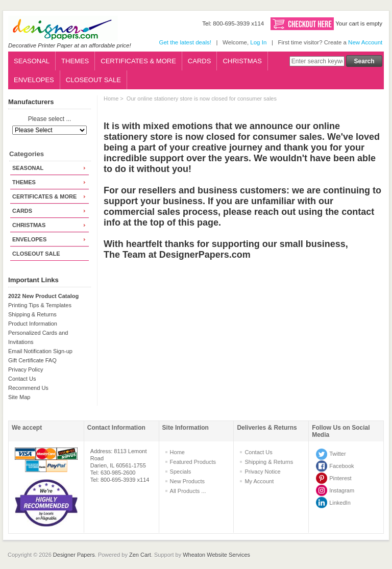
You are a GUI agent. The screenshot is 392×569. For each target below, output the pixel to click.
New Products (187, 481)
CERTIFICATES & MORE (138, 61)
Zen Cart (140, 555)
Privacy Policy (26, 369)
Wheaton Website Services (216, 555)
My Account (259, 481)
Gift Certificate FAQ (32, 360)
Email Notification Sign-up (40, 351)
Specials (181, 472)
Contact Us (22, 379)
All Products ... (188, 491)
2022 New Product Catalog (43, 296)
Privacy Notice (262, 472)
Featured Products (193, 462)
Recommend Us (28, 388)
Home (111, 98)
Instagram (342, 490)
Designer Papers (74, 555)
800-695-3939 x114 (238, 23)
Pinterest (340, 478)
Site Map (19, 397)
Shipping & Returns (32, 314)
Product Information (33, 324)
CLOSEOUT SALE (93, 80)
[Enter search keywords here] (317, 61)
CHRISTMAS (242, 61)
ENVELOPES (34, 80)
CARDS (200, 61)
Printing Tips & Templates (40, 305)
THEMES (75, 61)
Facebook (341, 466)
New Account (365, 42)
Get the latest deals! (185, 42)
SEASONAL (32, 61)
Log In (258, 42)
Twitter (337, 454)
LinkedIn (340, 503)
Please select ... (50, 119)
